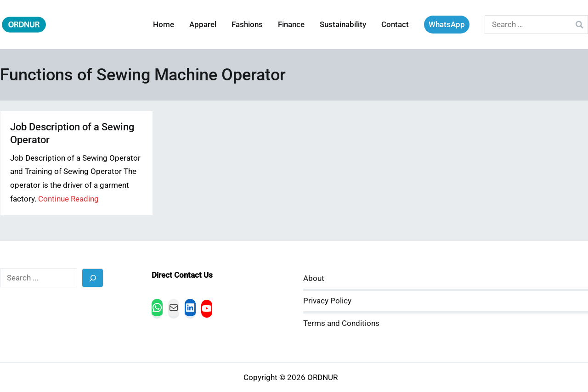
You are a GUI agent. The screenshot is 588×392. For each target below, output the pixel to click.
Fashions (247, 25)
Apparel (203, 25)
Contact (395, 25)
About (314, 278)
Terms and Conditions (341, 323)
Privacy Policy (327, 301)
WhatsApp (447, 25)
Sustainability (343, 25)
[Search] (93, 278)
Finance (291, 25)
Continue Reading (68, 199)
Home (164, 25)
